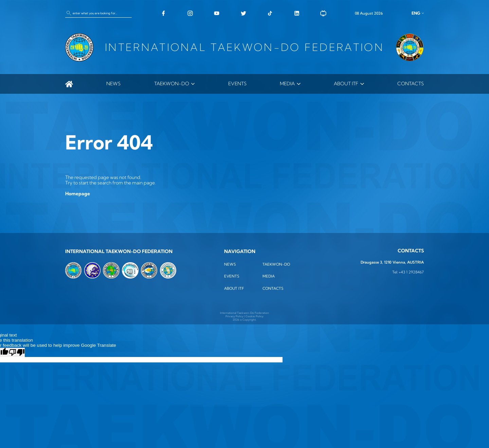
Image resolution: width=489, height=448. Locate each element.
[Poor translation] (17, 352)
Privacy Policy (234, 316)
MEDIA (287, 84)
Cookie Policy (255, 316)
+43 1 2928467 (411, 272)
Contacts (411, 84)
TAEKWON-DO (172, 84)
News (113, 84)
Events (237, 84)
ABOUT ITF (346, 84)
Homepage (78, 194)
